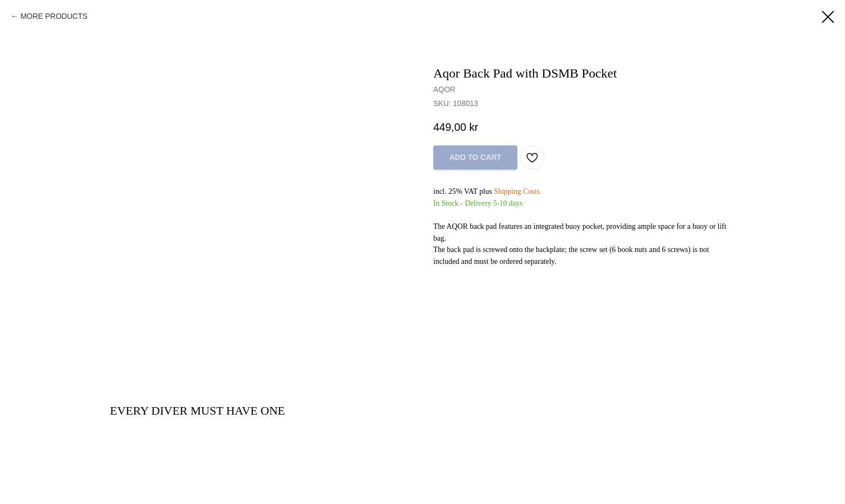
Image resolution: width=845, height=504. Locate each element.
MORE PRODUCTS (54, 16)
